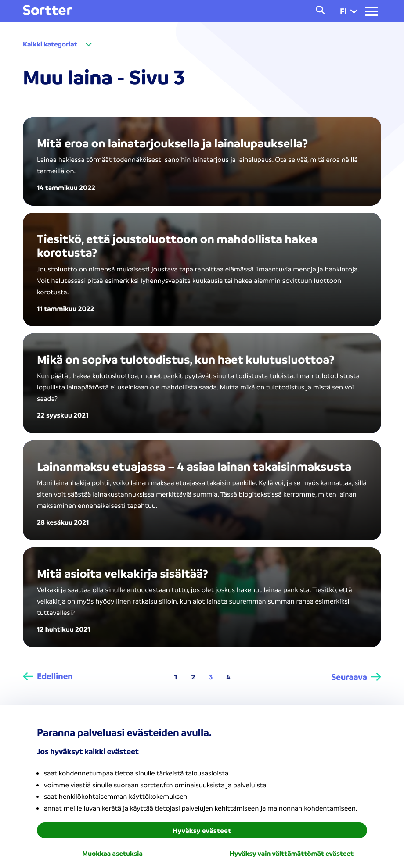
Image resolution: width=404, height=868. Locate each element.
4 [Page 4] (229, 677)
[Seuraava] (356, 677)
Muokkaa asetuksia (112, 853)
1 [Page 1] (176, 677)
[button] (354, 11)
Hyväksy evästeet (202, 830)
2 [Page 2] (193, 677)
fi (349, 11)
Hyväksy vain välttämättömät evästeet (292, 853)
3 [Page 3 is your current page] (211, 677)
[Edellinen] (48, 676)
